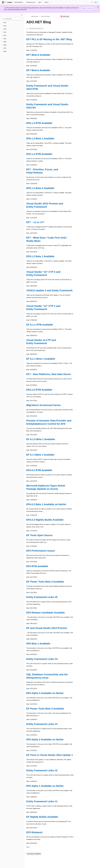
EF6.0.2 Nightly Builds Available (45, 520)
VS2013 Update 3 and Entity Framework (49, 290)
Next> (28, 847)
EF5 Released (34, 832)
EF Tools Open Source (39, 535)
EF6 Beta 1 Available (38, 644)
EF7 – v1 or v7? (35, 222)
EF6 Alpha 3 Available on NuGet (45, 693)
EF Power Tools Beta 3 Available (45, 709)
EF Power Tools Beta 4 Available (45, 582)
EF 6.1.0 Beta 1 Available (41, 439)
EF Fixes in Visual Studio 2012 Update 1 (50, 755)
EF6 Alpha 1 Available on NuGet (45, 786)
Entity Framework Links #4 (42, 659)
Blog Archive (35, 16)
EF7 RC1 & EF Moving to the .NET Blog (49, 39)
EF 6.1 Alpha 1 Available (40, 455)
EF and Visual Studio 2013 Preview (47, 628)
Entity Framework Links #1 (42, 801)
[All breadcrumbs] (28, 16)
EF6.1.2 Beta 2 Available (40, 188)
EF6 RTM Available (37, 566)
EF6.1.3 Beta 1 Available (40, 138)
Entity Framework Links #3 (42, 724)
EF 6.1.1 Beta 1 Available (41, 359)
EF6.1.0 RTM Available (39, 390)
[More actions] (72, 16)
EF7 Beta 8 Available (38, 55)
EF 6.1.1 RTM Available (40, 325)
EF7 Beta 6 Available (38, 70)
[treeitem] (12, 23)
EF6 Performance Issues (41, 551)
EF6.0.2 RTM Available (39, 470)
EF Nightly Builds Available (42, 817)
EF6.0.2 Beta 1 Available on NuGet (46, 504)
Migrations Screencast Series (43, 405)
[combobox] (12, 19)
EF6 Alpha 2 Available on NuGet (45, 739)
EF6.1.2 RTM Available (39, 154)
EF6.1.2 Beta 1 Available (40, 256)
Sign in (96, 2)
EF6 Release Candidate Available (46, 613)
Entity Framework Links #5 (42, 597)
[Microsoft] (3, 2)
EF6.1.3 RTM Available (39, 123)
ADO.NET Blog (45, 16)
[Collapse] (22, 15)
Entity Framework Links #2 (42, 770)
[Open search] (92, 2)
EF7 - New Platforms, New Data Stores (49, 374)
